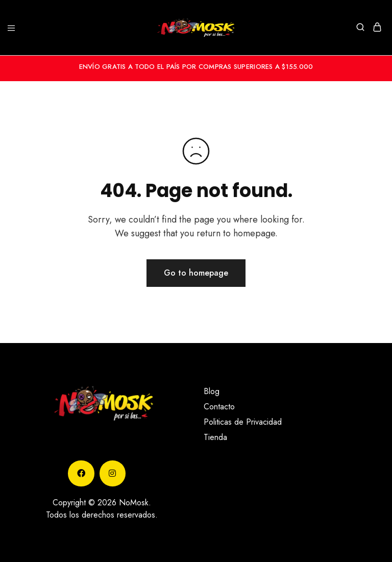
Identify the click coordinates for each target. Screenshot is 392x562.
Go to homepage (196, 273)
